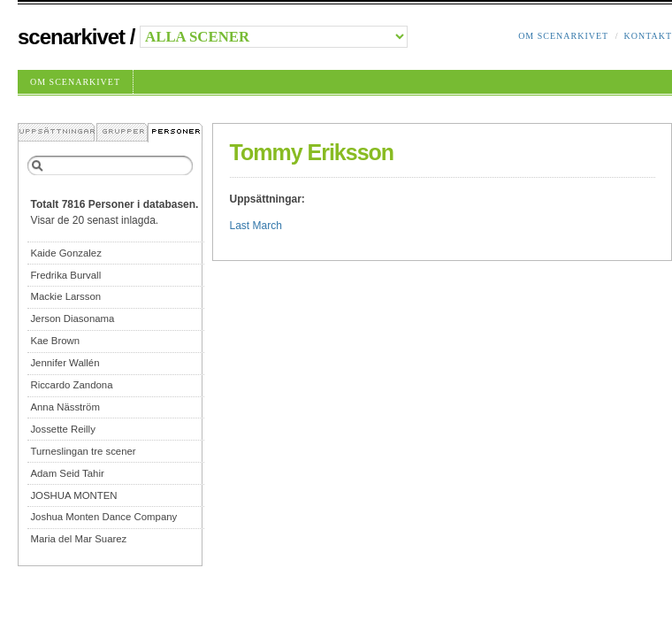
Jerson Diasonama (72, 318)
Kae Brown (55, 341)
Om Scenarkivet (563, 36)
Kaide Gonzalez (65, 253)
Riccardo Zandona (71, 385)
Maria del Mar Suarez (78, 539)
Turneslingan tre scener (83, 451)
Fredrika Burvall (65, 275)
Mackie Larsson (65, 296)
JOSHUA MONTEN (73, 495)
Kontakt (648, 36)
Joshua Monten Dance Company (103, 517)
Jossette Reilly (62, 429)
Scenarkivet (71, 37)
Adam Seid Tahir (67, 473)
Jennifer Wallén (65, 363)
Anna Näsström (65, 407)
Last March (256, 226)
